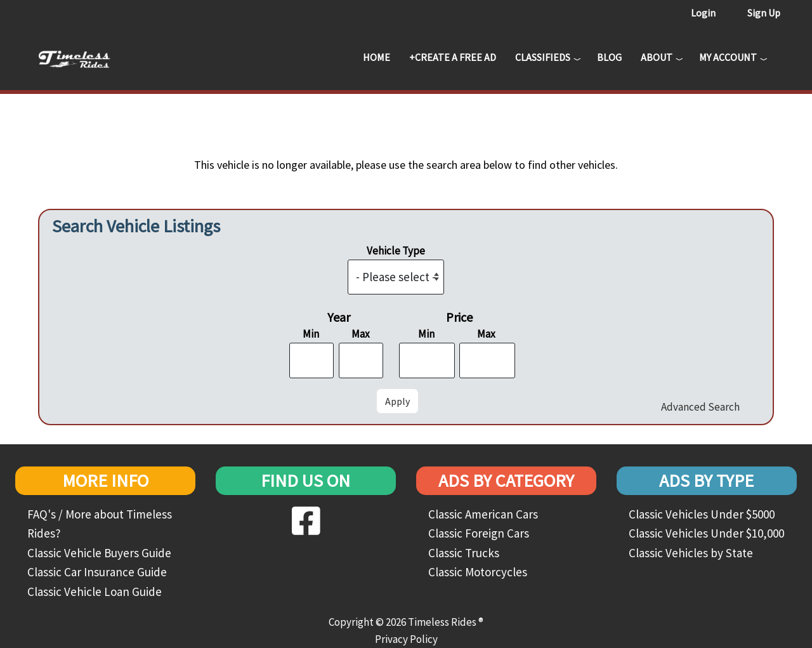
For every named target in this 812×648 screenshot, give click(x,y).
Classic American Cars (483, 514)
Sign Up (764, 13)
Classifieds (543, 57)
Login (703, 13)
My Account (728, 57)
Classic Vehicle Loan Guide (95, 592)
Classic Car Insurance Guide (97, 572)
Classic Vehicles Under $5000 (702, 514)
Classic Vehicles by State (691, 553)
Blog (609, 57)
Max (361, 334)
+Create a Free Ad (453, 57)
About (657, 57)
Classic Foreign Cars (479, 533)
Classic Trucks (464, 553)
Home (377, 57)
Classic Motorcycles (478, 572)
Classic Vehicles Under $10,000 (706, 533)
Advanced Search (700, 407)
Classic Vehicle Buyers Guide (99, 553)
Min (311, 334)
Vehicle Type (396, 251)
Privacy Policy (406, 639)
